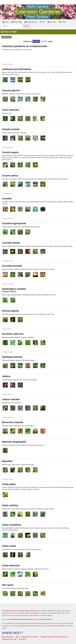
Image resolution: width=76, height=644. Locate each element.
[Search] (12, 26)
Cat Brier (5, 487)
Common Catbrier (34, 528)
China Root (19, 487)
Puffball (59, 72)
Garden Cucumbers (36, 179)
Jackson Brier (43, 487)
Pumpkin (43, 202)
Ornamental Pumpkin (33, 202)
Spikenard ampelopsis (37, 445)
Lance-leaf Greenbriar (18, 550)
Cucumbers (13, 179)
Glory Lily (35, 314)
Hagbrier (24, 569)
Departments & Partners (30, 637)
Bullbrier (11, 528)
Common (44, 41)
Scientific (36, 41)
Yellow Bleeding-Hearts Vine (47, 295)
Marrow (39, 246)
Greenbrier (35, 487)
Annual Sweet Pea (8, 403)
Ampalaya (5, 426)
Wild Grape (25, 588)
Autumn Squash (7, 246)
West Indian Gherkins (48, 158)
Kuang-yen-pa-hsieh (55, 487)
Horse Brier (65, 528)
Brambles (5, 528)
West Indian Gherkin (34, 158)
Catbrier (17, 528)
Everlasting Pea (7, 380)
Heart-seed (21, 72)
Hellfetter (30, 569)
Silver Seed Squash (24, 227)
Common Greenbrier (47, 528)
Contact (62, 22)
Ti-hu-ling (23, 489)
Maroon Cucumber (8, 158)
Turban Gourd (58, 246)
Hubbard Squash (30, 246)
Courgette (5, 202)
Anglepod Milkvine (15, 337)
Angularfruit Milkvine (28, 337)
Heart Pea (14, 72)
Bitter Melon (30, 426)
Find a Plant (17, 22)
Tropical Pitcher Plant (27, 465)
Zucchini (5, 204)
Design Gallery (31, 22)
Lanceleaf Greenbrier (36, 509)
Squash (49, 202)
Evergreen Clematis (20, 133)
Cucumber (5, 179)
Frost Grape (6, 588)
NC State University (9, 611)
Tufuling (29, 489)
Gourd (11, 202)
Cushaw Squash (7, 227)
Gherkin (20, 155)
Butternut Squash (8, 269)
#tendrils (6, 37)
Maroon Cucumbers (21, 158)
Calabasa (17, 269)
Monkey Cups (6, 465)
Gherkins (51, 179)
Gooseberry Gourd (54, 155)
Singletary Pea (17, 380)
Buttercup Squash (19, 246)
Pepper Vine (25, 445)
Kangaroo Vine (7, 113)
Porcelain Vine (27, 50)
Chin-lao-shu (27, 487)
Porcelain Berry (7, 50)
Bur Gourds (13, 155)
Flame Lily (21, 314)
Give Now (52, 22)
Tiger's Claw (50, 314)
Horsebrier (58, 528)
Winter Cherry (14, 74)
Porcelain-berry (17, 50)
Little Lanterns (41, 72)
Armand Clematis (8, 133)
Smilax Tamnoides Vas (41, 569)
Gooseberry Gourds (67, 155)
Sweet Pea (26, 380)
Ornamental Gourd (20, 202)
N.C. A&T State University (27, 611)
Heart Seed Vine (31, 72)
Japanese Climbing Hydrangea (25, 360)
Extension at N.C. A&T (9, 639)
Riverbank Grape (15, 588)
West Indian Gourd (62, 158)
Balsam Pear (13, 426)
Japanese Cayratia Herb (16, 94)
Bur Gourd (5, 155)
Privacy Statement (46, 619)
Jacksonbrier (15, 509)
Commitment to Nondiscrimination (20, 619)
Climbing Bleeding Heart (29, 295)
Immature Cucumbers (61, 179)
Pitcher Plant (15, 465)
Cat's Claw (5, 314)
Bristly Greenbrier (7, 569)
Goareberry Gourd (28, 155)
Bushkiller (5, 94)
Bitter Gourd (22, 426)
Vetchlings (33, 380)
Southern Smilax (48, 509)
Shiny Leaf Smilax (13, 489)
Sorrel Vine (28, 94)
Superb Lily (42, 314)
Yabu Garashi (37, 94)
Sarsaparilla (66, 487)
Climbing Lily (13, 314)
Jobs (17, 637)
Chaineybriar (24, 528)
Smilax (28, 550)
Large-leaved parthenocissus (11, 445)
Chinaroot (11, 487)
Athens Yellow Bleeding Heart (11, 295)
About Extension (8, 637)
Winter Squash (68, 202)
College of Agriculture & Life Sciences (54, 637)
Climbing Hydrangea (8, 360)
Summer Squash (57, 202)
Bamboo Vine (6, 509)
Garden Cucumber (23, 179)
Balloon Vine (6, 72)
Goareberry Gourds (41, 155)
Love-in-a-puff (51, 72)
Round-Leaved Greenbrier (10, 530)
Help (42, 22)
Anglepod (5, 337)
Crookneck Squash (33, 269)
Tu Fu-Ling (35, 489)
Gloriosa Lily (28, 314)
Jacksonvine (24, 509)
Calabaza (23, 269)
